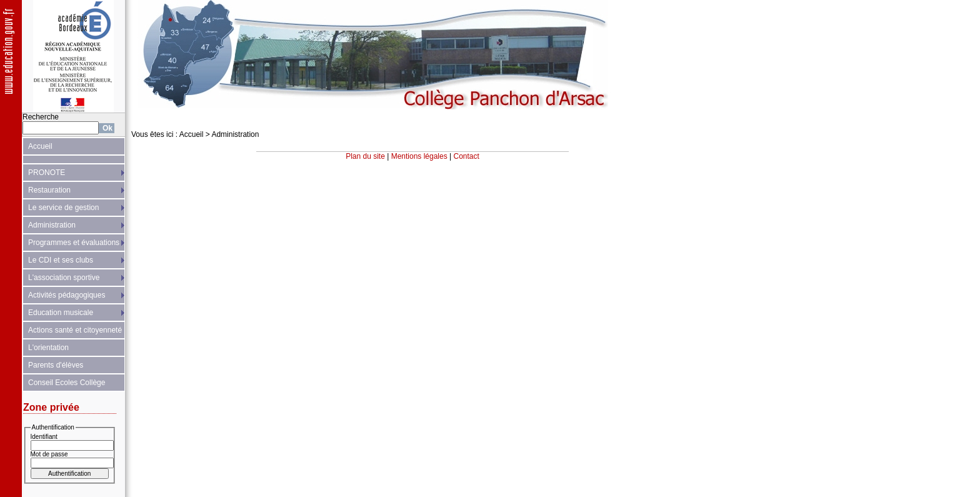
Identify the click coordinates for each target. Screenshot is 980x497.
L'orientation (48, 348)
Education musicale (61, 313)
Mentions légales (419, 156)
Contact (467, 156)
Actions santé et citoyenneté (75, 330)
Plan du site (365, 156)
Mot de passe (49, 454)
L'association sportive (64, 278)
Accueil (40, 146)
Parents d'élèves (56, 365)
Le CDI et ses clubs (61, 260)
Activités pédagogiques (67, 295)
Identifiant (44, 437)
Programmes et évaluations (74, 243)
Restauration (49, 190)
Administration (52, 225)
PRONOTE (47, 173)
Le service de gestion (63, 208)
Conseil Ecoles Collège (67, 383)
